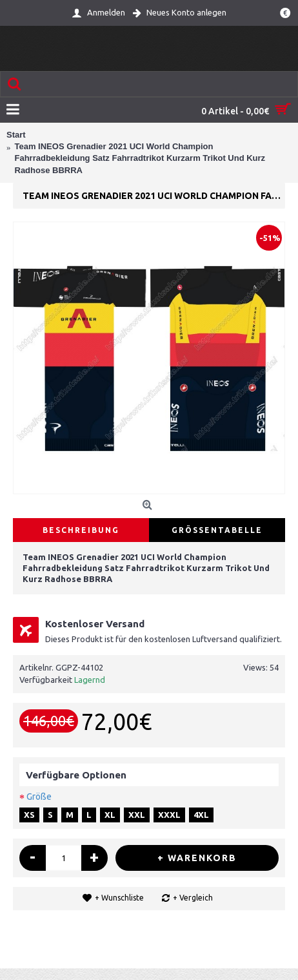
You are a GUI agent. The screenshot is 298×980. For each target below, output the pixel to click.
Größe (39, 797)
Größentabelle (217, 530)
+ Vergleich (193, 898)
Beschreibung (81, 530)
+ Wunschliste (119, 898)
